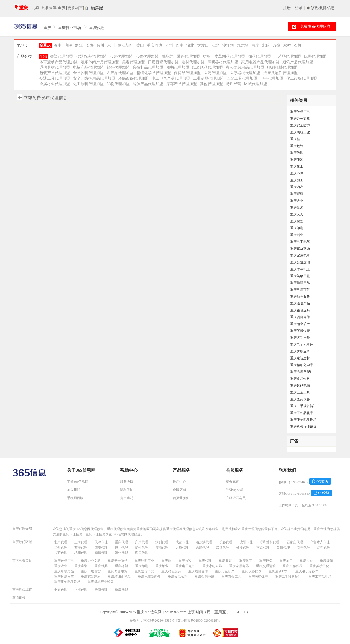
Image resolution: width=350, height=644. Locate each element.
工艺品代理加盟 (287, 57)
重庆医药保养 (300, 399)
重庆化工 (297, 166)
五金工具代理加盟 (242, 78)
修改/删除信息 (323, 8)
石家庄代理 (295, 542)
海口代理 (142, 553)
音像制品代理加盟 (148, 67)
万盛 (276, 45)
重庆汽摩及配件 (302, 372)
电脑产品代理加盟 (88, 67)
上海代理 (81, 542)
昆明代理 (324, 548)
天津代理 (101, 542)
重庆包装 (297, 146)
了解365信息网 (78, 482)
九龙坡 (243, 45)
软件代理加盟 (118, 67)
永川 (111, 45)
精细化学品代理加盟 (154, 73)
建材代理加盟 (193, 62)
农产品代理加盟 (120, 73)
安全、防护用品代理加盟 (94, 78)
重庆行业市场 (69, 28)
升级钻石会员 (236, 498)
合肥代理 (202, 548)
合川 (100, 45)
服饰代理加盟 (147, 57)
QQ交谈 (322, 481)
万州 (169, 45)
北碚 (266, 45)
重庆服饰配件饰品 (303, 420)
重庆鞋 (295, 139)
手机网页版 (75, 498)
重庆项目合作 (300, 317)
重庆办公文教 (300, 119)
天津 (53, 8)
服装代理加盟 (121, 57)
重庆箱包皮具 (300, 310)
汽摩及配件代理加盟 (281, 73)
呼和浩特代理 (270, 542)
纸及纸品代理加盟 (208, 67)
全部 (43, 57)
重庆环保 (297, 173)
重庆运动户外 (300, 338)
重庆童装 (297, 208)
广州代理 (142, 542)
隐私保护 (127, 490)
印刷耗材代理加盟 (282, 67)
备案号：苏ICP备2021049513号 (152, 620)
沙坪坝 (228, 45)
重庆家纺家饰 (300, 249)
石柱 (298, 45)
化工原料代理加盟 (88, 84)
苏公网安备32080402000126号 (199, 620)
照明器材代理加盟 (223, 62)
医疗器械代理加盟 (245, 73)
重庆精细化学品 (302, 365)
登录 (299, 8)
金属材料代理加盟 (55, 84)
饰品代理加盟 (259, 57)
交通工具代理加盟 (55, 78)
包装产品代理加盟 (55, 73)
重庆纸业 (297, 235)
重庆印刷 (297, 228)
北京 (36, 8)
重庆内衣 (297, 187)
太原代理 (182, 548)
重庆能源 (297, 194)
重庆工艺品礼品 (302, 413)
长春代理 (226, 542)
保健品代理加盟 (187, 73)
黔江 (79, 45)
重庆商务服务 (300, 297)
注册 (287, 8)
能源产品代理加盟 (148, 84)
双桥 (287, 45)
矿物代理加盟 (118, 84)
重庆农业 (297, 201)
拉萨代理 (61, 553)
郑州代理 (142, 548)
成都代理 (182, 542)
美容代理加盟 (133, 62)
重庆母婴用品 (300, 283)
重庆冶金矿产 (300, 324)
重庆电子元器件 (302, 344)
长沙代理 (243, 548)
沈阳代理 (246, 542)
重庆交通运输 (300, 262)
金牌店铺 (179, 490)
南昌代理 (101, 553)
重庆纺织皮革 (300, 351)
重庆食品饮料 (300, 379)
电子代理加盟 (272, 78)
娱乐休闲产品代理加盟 (100, 62)
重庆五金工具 (300, 392)
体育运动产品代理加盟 (59, 62)
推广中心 (179, 482)
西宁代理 (81, 548)
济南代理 (162, 548)
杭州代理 (81, 553)
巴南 (180, 45)
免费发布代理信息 (315, 26)
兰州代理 (61, 548)
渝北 (190, 45)
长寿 (90, 45)
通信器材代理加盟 (55, 67)
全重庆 (45, 45)
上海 (44, 8)
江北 (215, 45)
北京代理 (61, 542)
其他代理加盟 (211, 84)
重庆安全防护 (300, 125)
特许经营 (234, 84)
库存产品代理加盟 (182, 84)
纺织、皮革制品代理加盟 (224, 57)
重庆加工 (297, 180)
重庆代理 (97, 28)
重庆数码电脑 (300, 386)
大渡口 (203, 45)
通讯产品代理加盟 (298, 62)
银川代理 (121, 548)
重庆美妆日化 (300, 276)
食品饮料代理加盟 (88, 73)
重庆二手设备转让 (303, 406)
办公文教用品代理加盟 (245, 67)
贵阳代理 (283, 548)
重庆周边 (154, 45)
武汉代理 (223, 548)
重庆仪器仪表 (300, 331)
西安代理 (101, 548)
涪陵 (68, 45)
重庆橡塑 (297, 221)
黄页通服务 (181, 498)
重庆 (24, 8)
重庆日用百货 (300, 290)
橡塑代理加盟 (62, 57)
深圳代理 (162, 542)
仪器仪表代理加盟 (91, 57)
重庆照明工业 (300, 132)
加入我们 (74, 490)
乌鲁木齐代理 (320, 542)
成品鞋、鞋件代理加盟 (181, 57)
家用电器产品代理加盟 (260, 62)
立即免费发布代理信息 (45, 98)
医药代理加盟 (215, 73)
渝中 (58, 45)
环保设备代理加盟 (133, 78)
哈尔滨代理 (204, 542)
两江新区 (126, 45)
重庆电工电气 (300, 242)
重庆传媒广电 (300, 112)
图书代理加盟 (178, 67)
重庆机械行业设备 (303, 427)
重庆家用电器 (300, 255)
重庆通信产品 (300, 303)
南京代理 (263, 548)
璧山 (140, 45)
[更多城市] (75, 8)
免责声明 (127, 498)
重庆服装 (297, 160)
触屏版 (97, 8)
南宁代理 (304, 548)
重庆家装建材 (300, 358)
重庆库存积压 (300, 269)
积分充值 (232, 482)
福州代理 (121, 553)
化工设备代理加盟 (302, 78)
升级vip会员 (234, 490)
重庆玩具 (297, 214)
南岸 (255, 45)
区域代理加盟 (256, 84)
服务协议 (127, 482)
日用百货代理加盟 (163, 62)
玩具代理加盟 (315, 57)
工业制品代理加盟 (208, 78)
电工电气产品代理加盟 (171, 78)
